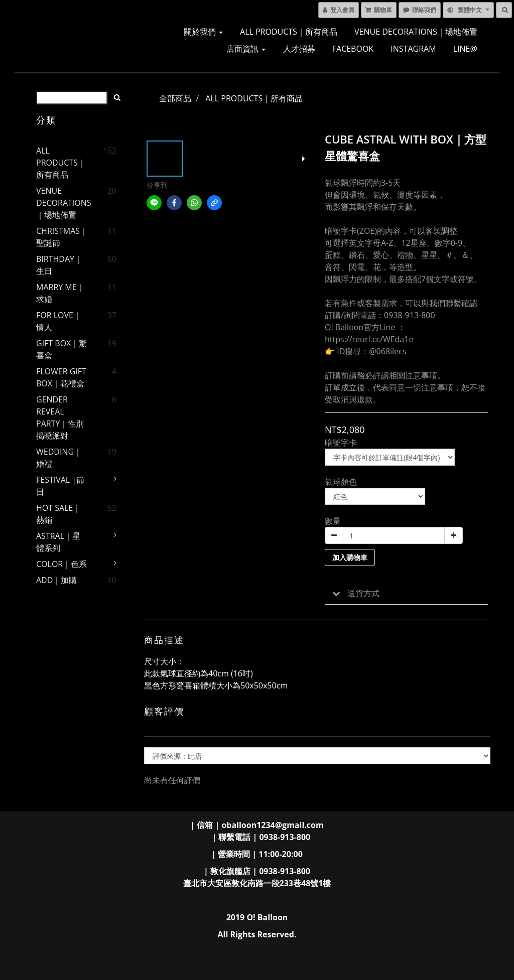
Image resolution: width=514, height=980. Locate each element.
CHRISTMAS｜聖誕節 (62, 237)
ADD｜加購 (56, 580)
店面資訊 (246, 49)
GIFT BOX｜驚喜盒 (61, 349)
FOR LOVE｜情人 (59, 321)
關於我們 (203, 32)
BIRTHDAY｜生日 (59, 265)
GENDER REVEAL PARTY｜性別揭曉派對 (60, 417)
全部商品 (175, 98)
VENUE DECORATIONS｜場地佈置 (416, 32)
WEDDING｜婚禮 (59, 458)
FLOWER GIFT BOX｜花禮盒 (61, 377)
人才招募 (299, 49)
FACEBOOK (353, 49)
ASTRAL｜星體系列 (58, 542)
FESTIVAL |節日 (60, 486)
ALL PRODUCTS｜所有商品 (289, 32)
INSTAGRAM (413, 49)
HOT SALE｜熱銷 (58, 514)
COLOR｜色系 (61, 564)
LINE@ (465, 49)
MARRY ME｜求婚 (60, 293)
